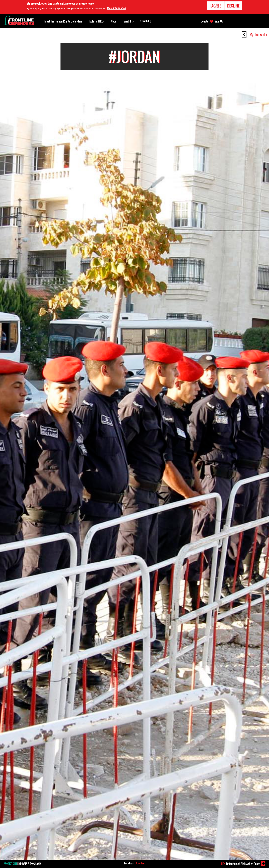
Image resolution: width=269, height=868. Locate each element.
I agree (215, 6)
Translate (261, 34)
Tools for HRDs (97, 21)
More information (117, 8)
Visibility (129, 21)
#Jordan (140, 863)
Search (146, 21)
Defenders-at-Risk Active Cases (241, 864)
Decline (233, 6)
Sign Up (219, 21)
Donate (204, 21)
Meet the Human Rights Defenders (63, 21)
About (114, 21)
